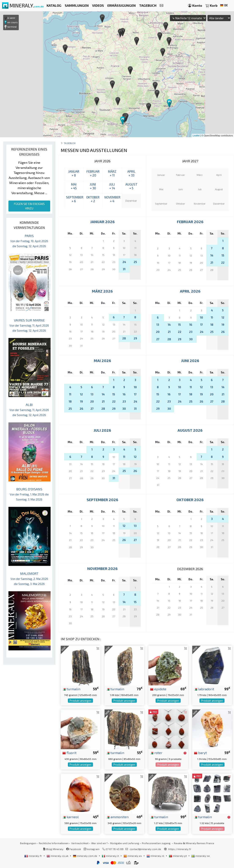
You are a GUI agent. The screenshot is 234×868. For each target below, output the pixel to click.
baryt (200, 753)
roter (156, 753)
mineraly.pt (178, 856)
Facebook (74, 849)
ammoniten (117, 817)
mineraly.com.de (85, 856)
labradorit (204, 689)
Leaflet (196, 136)
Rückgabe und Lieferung (125, 843)
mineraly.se (201, 856)
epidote (158, 689)
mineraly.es (133, 856)
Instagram (92, 849)
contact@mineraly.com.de (145, 849)
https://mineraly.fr (180, 849)
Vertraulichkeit (80, 843)
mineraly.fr (34, 856)
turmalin (71, 689)
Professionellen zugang (157, 843)
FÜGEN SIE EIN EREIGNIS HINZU (29, 206)
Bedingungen (28, 843)
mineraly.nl (156, 856)
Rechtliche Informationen (54, 843)
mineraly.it (111, 856)
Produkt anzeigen (80, 701)
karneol (71, 817)
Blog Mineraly (53, 849)
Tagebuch (70, 143)
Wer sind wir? (99, 843)
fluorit (69, 753)
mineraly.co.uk (58, 856)
